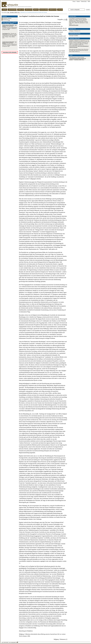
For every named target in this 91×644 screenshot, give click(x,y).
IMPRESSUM (53, 9)
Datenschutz (84, 1)
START (4, 9)
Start (8, 12)
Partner (78, 1)
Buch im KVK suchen (74, 25)
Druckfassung (6, 20)
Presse (74, 1)
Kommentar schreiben (7, 18)
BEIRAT (36, 9)
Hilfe (89, 1)
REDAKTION (29, 9)
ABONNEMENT (13, 9)
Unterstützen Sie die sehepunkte (10, 52)
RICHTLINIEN (44, 9)
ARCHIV (60, 9)
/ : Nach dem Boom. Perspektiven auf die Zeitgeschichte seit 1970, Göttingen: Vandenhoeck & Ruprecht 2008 (10, 27)
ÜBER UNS (21, 9)
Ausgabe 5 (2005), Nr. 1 (15, 12)
